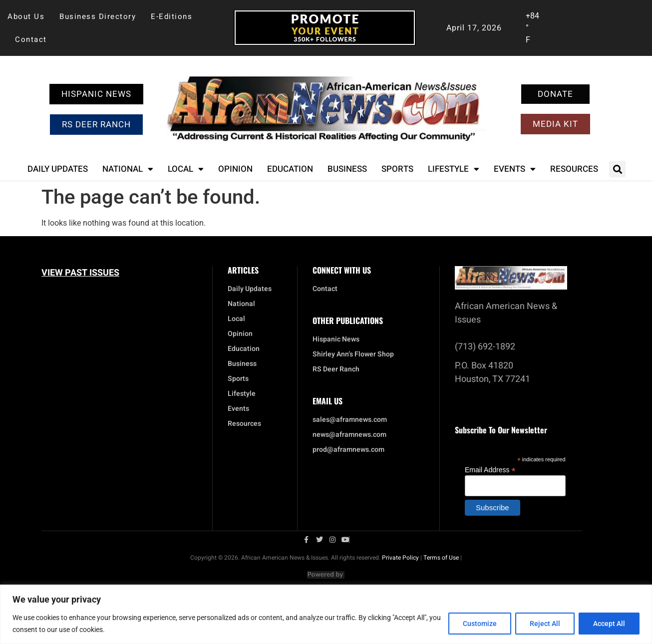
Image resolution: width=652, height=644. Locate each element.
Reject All (545, 624)
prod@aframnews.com (348, 450)
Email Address (490, 470)
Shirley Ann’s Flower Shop (353, 354)
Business (347, 169)
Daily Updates (58, 169)
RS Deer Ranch (336, 369)
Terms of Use (441, 558)
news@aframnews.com (349, 435)
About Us (26, 16)
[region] (326, 614)
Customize (480, 624)
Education (290, 169)
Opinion (235, 169)
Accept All (609, 624)
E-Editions (171, 16)
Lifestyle (454, 169)
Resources (574, 169)
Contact (31, 39)
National (128, 169)
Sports (397, 169)
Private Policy (400, 558)
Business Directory (98, 16)
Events (515, 169)
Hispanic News (336, 339)
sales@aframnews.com (350, 420)
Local (186, 169)
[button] (617, 169)
